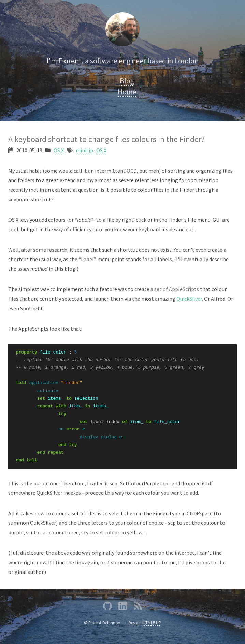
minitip (84, 150)
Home (127, 92)
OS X (59, 150)
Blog (127, 81)
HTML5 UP (152, 623)
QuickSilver (189, 299)
